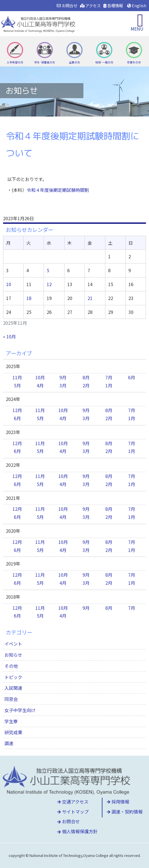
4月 (40, 385)
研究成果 (13, 732)
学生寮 (11, 721)
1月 (109, 385)
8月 (86, 377)
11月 (17, 377)
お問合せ (67, 5)
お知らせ (13, 655)
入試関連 (13, 688)
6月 (132, 377)
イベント (13, 644)
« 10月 (9, 336)
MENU (137, 29)
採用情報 (118, 802)
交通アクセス (73, 802)
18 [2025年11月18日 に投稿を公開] (29, 298)
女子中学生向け (20, 710)
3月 (63, 385)
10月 (40, 377)
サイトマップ (73, 812)
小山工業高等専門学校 (39, 24)
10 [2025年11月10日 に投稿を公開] (9, 284)
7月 (109, 377)
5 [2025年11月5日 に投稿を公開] (48, 270)
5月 (17, 385)
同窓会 (11, 699)
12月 (17, 410)
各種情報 (113, 5)
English (137, 5)
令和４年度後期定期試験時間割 (58, 190)
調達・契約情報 (125, 812)
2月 (86, 385)
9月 (63, 377)
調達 (9, 743)
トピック (13, 677)
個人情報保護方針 (77, 831)
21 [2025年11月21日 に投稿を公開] (90, 298)
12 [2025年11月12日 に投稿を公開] (49, 284)
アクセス (90, 5)
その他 (11, 666)
